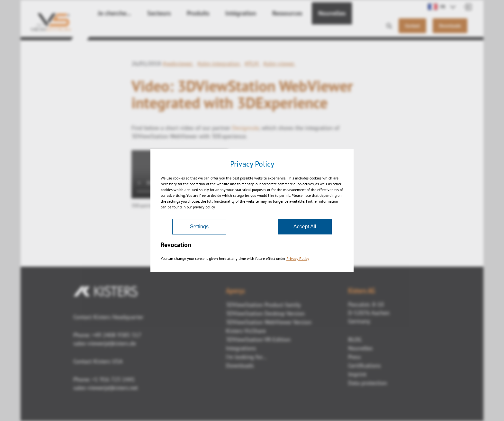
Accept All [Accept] (305, 227)
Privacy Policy (298, 258)
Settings (199, 227)
